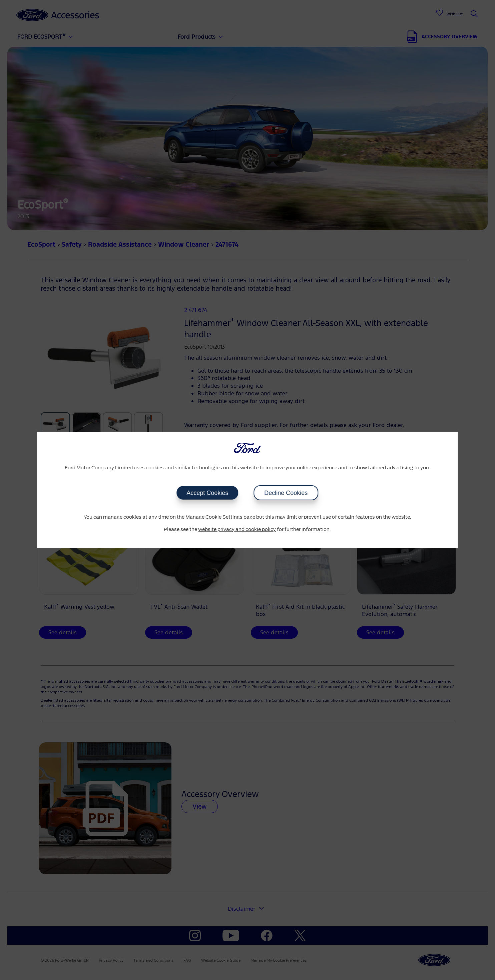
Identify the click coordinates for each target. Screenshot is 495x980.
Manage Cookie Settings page (220, 517)
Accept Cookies (207, 493)
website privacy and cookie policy (237, 530)
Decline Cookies (286, 493)
